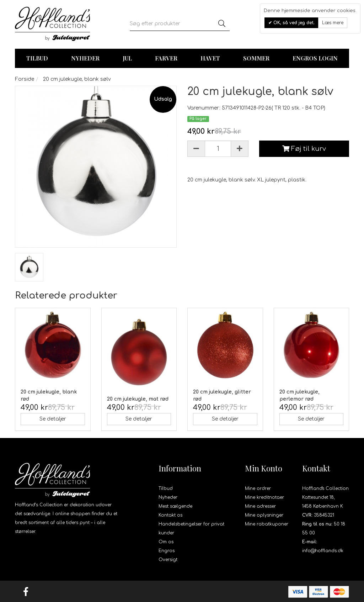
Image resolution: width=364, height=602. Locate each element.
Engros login (315, 58)
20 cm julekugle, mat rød (138, 399)
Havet (210, 58)
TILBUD (37, 58)
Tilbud (166, 489)
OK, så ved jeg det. (293, 23)
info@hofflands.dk (323, 551)
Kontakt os (170, 515)
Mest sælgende (175, 506)
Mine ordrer (258, 489)
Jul (127, 58)
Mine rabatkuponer (267, 524)
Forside (25, 79)
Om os (166, 542)
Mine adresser (260, 506)
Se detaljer (53, 419)
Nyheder (85, 58)
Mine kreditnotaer (264, 497)
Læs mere (333, 23)
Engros (167, 551)
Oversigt (168, 560)
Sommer (256, 58)
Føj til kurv (304, 149)
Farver (166, 58)
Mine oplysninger (264, 515)
